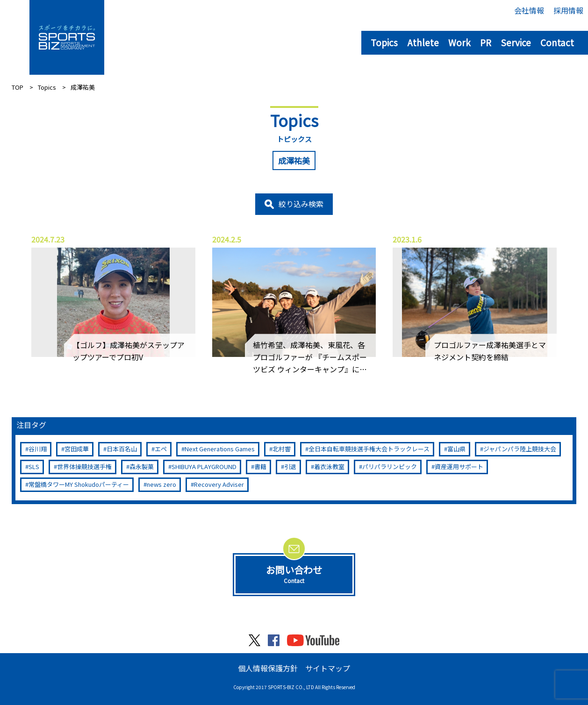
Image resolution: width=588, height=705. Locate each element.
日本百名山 (122, 449)
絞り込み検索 (301, 204)
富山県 (456, 449)
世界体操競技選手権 (84, 466)
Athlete (423, 42)
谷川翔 (38, 449)
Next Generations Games (220, 449)
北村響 (282, 449)
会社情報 (529, 10)
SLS (34, 466)
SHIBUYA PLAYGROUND (204, 466)
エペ (161, 449)
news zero (161, 484)
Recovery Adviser (219, 484)
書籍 (260, 466)
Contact (557, 42)
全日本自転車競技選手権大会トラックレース (369, 449)
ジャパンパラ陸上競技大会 (520, 449)
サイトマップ (328, 668)
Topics (384, 42)
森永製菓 (142, 466)
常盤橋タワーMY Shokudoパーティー (79, 484)
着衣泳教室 (329, 466)
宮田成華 (77, 449)
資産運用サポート (459, 466)
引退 (290, 466)
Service (516, 42)
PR (486, 42)
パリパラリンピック (390, 466)
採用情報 (568, 10)
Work (459, 42)
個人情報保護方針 (268, 668)
